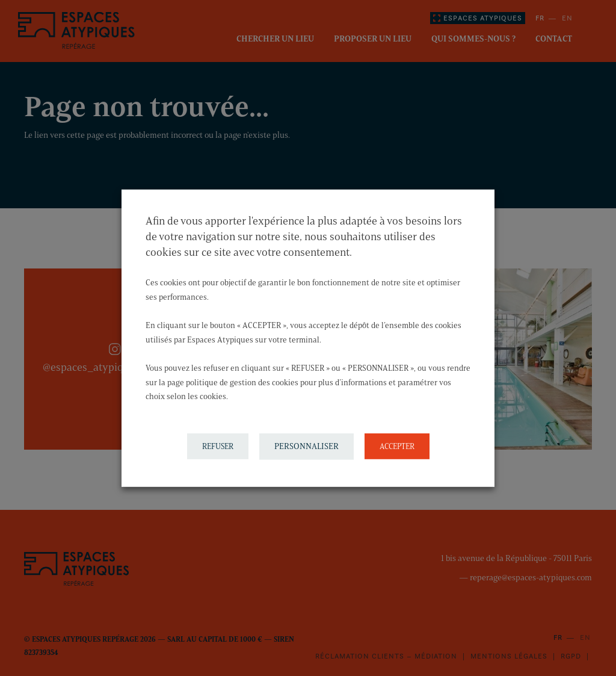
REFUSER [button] (218, 446)
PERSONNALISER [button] (306, 446)
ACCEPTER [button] (397, 446)
